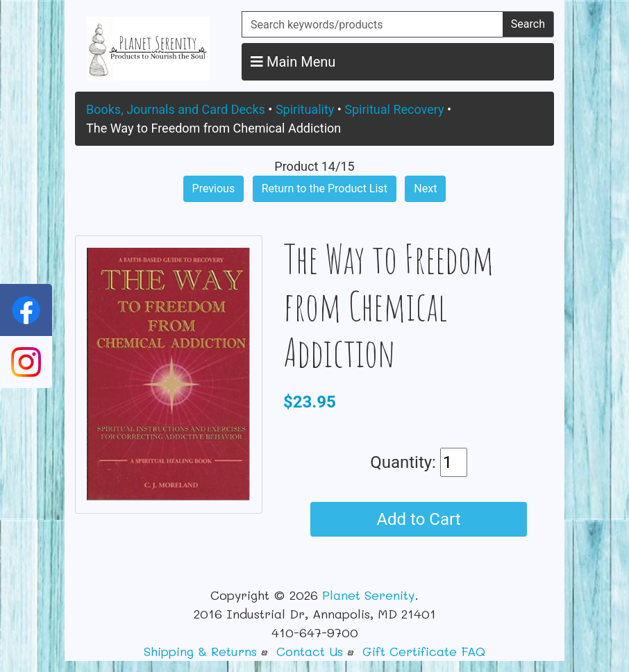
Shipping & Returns (200, 651)
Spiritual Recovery (394, 109)
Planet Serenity (368, 595)
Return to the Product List (325, 188)
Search (528, 24)
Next (425, 188)
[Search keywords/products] (372, 24)
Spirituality (305, 109)
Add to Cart (418, 519)
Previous (214, 188)
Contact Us (310, 651)
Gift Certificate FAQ (424, 651)
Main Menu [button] (293, 62)
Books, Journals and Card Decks (176, 109)
